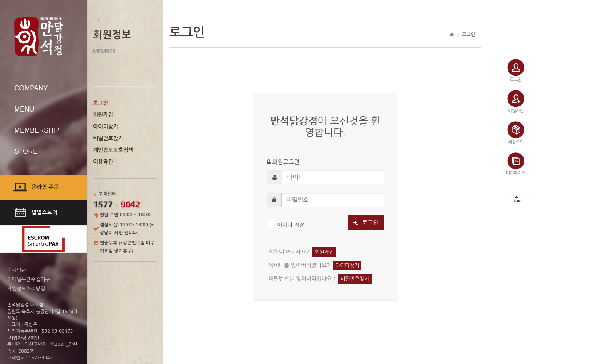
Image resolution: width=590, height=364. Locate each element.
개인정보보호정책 (113, 150)
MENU (24, 109)
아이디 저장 (286, 225)
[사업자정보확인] (24, 338)
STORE (26, 151)
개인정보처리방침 (26, 289)
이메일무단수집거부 (29, 279)
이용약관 (103, 162)
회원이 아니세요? (289, 251)
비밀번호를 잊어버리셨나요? (302, 278)
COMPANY (31, 88)
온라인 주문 (45, 187)
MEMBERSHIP (37, 130)
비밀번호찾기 (108, 138)
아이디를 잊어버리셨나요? (299, 265)
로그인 (101, 103)
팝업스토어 (44, 212)
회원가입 (103, 115)
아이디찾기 (106, 126)
